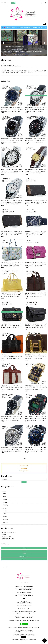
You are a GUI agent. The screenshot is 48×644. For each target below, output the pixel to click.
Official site (24, 548)
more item (24, 459)
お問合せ (4, 535)
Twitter (24, 554)
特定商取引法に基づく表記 (8, 539)
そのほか (6, 505)
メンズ (4, 491)
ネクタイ (6, 502)
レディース (5, 509)
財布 (5, 496)
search (13, 3)
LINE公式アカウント (24, 556)
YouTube (24, 559)
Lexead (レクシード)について (9, 532)
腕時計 (6, 499)
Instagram (24, 551)
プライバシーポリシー (7, 537)
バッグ (6, 493)
